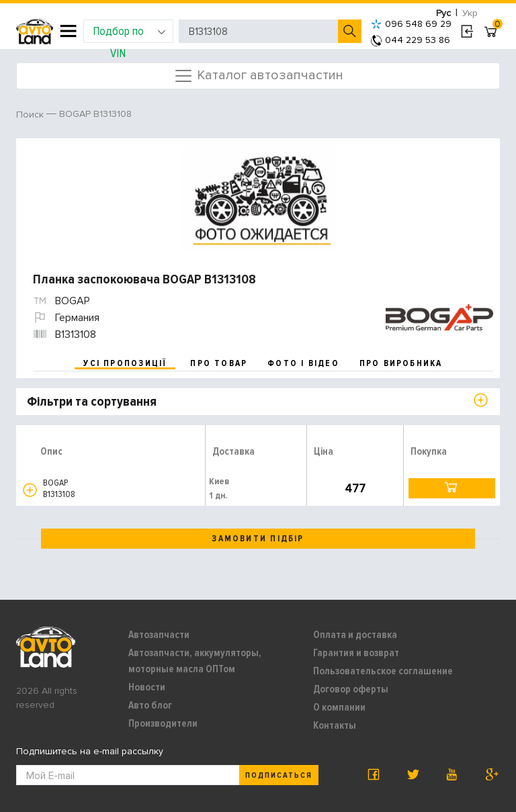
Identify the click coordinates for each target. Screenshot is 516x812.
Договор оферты (351, 689)
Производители (163, 723)
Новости (147, 687)
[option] (260, 199)
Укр (470, 13)
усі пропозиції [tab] (125, 363)
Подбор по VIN (129, 33)
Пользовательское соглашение (383, 671)
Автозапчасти (159, 635)
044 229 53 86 (411, 40)
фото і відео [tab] (303, 363)
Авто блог (150, 705)
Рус (443, 13)
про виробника (401, 363)
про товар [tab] (219, 363)
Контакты (335, 725)
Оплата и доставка (355, 635)
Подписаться (279, 775)
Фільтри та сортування (92, 402)
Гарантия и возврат (356, 653)
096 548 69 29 (411, 24)
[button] (30, 490)
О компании (339, 707)
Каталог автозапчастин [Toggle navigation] (258, 76)
